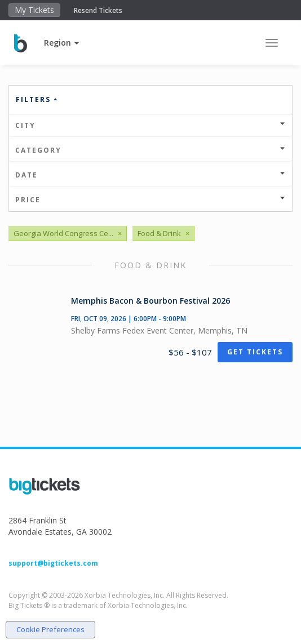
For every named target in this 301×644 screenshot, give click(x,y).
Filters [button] (37, 99)
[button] (61, 43)
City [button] (150, 125)
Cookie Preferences (50, 629)
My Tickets (34, 10)
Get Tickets (255, 352)
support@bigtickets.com (53, 563)
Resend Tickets (98, 10)
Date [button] (150, 175)
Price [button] (150, 200)
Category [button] (150, 150)
